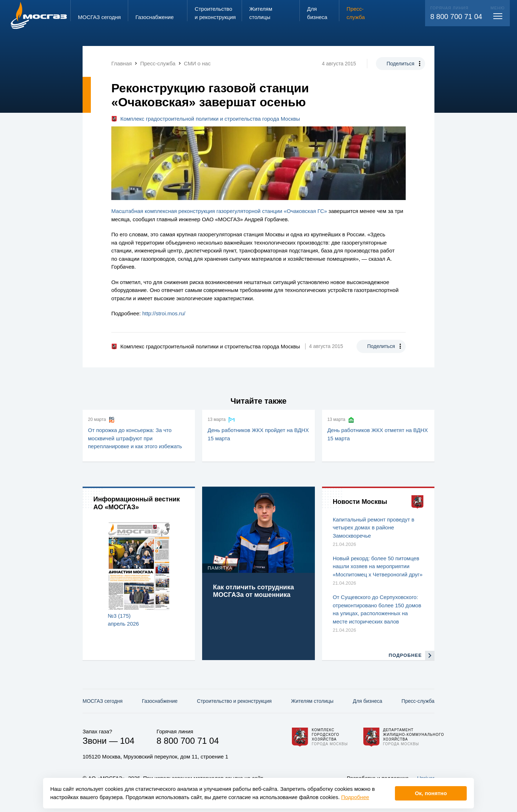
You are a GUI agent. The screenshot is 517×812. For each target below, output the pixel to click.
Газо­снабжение (160, 701)
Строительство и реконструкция (234, 701)
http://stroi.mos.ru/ (164, 313)
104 (127, 741)
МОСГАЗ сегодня (103, 701)
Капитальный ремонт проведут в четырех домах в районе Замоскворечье (374, 528)
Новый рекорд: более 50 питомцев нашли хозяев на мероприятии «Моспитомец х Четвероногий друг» (378, 566)
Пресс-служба (418, 701)
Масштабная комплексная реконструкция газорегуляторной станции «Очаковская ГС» (219, 211)
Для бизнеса (368, 701)
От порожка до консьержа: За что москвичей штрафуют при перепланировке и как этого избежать (135, 438)
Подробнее (355, 797)
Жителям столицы (312, 701)
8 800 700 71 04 (456, 17)
